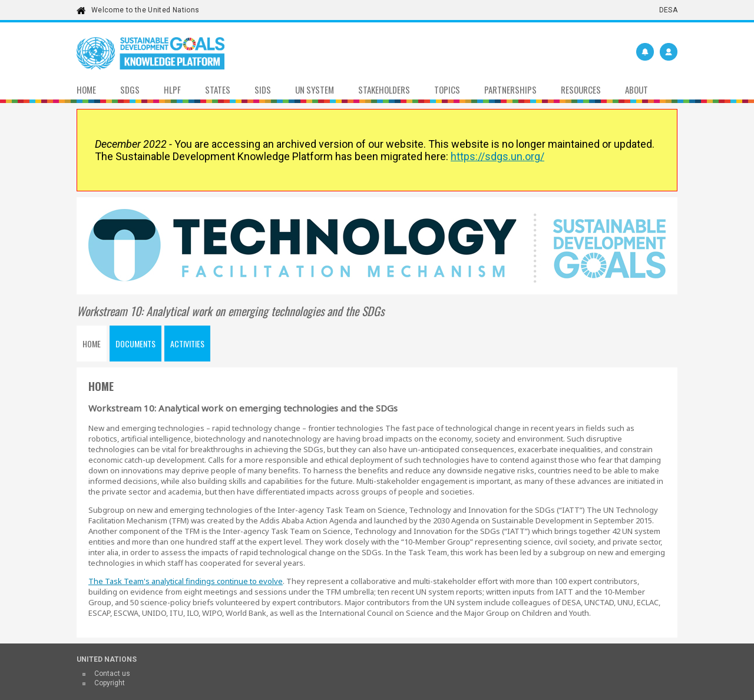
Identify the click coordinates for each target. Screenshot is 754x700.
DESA (668, 10)
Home (92, 344)
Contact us (112, 674)
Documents (135, 344)
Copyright (110, 683)
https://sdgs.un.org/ (497, 156)
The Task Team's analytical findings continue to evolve (186, 581)
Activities (187, 344)
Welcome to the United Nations (145, 10)
